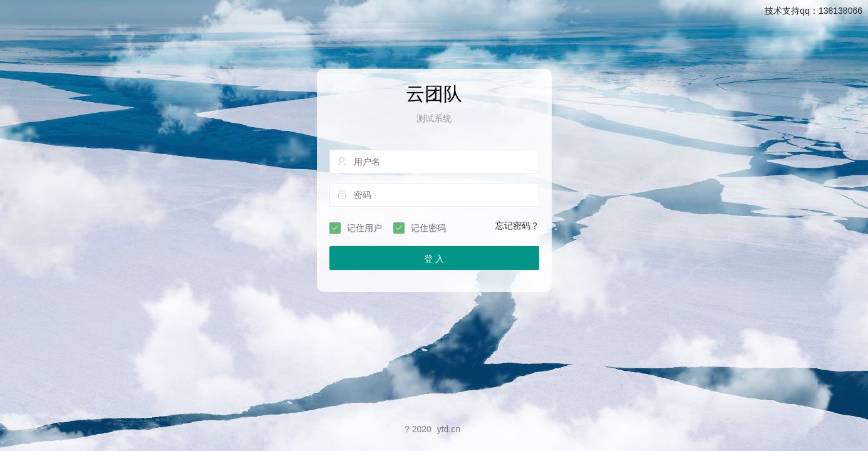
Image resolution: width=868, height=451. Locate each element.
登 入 (434, 259)
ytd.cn (449, 429)
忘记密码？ (517, 225)
